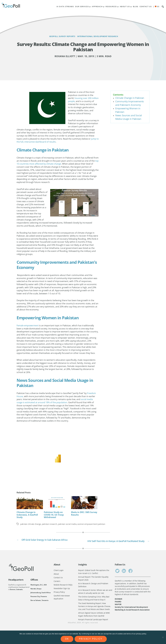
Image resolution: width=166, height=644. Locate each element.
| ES (156, 7)
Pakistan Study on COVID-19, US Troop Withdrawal (54, 515)
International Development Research (103, 36)
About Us (125, 7)
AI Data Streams (65, 7)
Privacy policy (91, 639)
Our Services (82, 7)
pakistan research (52, 524)
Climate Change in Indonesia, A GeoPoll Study (27, 515)
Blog (136, 7)
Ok (67, 639)
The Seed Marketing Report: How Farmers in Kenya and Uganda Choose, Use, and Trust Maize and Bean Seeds (94, 613)
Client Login (59, 574)
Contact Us (146, 7)
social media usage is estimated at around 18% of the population (55, 401)
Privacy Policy (59, 597)
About (56, 578)
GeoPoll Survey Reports (58, 36)
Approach (97, 7)
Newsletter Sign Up (62, 593)
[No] (163, 637)
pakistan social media (72, 524)
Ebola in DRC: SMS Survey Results (84, 513)
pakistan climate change (32, 524)
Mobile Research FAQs (63, 590)
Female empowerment (28, 325)
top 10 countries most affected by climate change (58, 162)
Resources (111, 7)
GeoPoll (72, 630)
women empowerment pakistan (98, 524)
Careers (57, 586)
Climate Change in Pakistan (130, 98)
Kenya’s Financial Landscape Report (93, 626)
